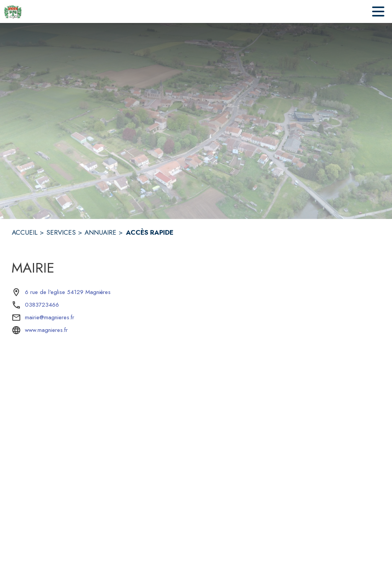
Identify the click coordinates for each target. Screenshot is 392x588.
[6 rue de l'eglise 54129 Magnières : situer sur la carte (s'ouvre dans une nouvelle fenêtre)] (68, 292)
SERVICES (61, 232)
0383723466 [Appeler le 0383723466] (42, 305)
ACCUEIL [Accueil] (25, 232)
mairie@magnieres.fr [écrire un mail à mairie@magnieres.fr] (50, 317)
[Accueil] (13, 11)
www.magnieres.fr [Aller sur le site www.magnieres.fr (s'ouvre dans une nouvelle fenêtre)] (46, 330)
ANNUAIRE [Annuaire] (100, 232)
